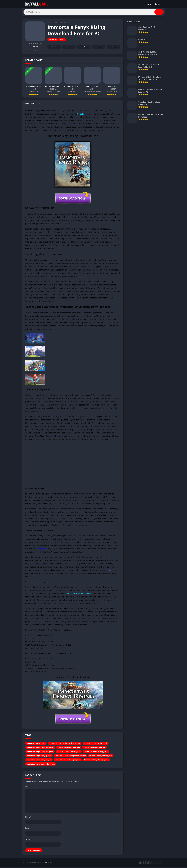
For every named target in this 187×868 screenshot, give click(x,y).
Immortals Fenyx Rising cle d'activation (65, 744)
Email (28, 829)
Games (158, 4)
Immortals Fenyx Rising (36, 744)
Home (148, 4)
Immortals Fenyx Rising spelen (96, 761)
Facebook (54, 48)
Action (62, 41)
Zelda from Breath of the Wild (79, 595)
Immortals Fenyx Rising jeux (101, 757)
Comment (30, 787)
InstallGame (50, 864)
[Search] (94, 13)
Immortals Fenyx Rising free (69, 749)
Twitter (68, 48)
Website (28, 840)
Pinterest (83, 48)
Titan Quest (41, 550)
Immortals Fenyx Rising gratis (96, 753)
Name (28, 818)
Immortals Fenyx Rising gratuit (39, 757)
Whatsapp (113, 48)
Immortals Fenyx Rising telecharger (41, 765)
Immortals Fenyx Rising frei (94, 749)
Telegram (98, 48)
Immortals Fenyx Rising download (40, 749)
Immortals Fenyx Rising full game (40, 753)
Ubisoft (81, 115)
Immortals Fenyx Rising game (69, 753)
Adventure (65, 24)
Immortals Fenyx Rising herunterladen (70, 757)
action (109, 571)
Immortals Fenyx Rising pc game (68, 761)
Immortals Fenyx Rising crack (96, 744)
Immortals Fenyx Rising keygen (39, 761)
